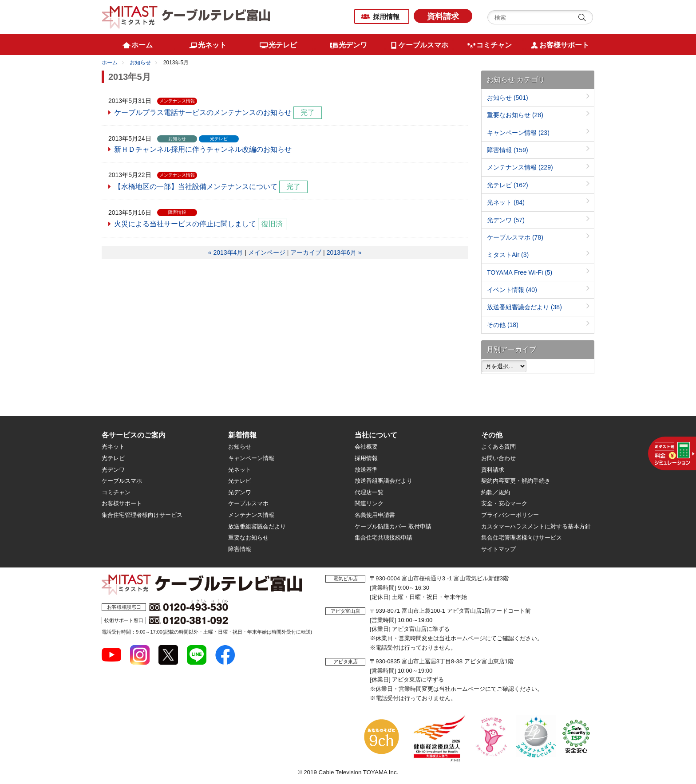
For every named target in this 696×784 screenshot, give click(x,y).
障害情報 (508, 150)
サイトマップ (498, 549)
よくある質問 (498, 447)
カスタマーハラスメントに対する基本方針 (536, 526)
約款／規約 (496, 492)
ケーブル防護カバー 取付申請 (393, 526)
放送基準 (366, 470)
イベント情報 (512, 290)
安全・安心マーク (504, 503)
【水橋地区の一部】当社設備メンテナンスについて (196, 187)
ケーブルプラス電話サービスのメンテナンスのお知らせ (203, 112)
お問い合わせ (498, 458)
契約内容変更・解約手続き (516, 481)
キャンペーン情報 (518, 133)
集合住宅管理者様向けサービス (142, 515)
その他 (503, 325)
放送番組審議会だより (524, 307)
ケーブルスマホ (515, 237)
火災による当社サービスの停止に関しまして (185, 224)
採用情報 (386, 17)
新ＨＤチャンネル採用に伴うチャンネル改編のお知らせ (203, 149)
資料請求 (443, 16)
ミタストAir (508, 255)
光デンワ (506, 220)
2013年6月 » (344, 252)
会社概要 (366, 447)
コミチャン (116, 492)
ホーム (110, 63)
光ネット (506, 202)
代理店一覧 (369, 492)
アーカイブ (306, 252)
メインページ (267, 252)
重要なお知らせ (515, 115)
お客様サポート (122, 503)
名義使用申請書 (375, 515)
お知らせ (140, 63)
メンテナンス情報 (520, 167)
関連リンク (369, 503)
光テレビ (508, 185)
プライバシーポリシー (510, 515)
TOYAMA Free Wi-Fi (520, 272)
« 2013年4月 (226, 252)
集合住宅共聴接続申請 (384, 538)
